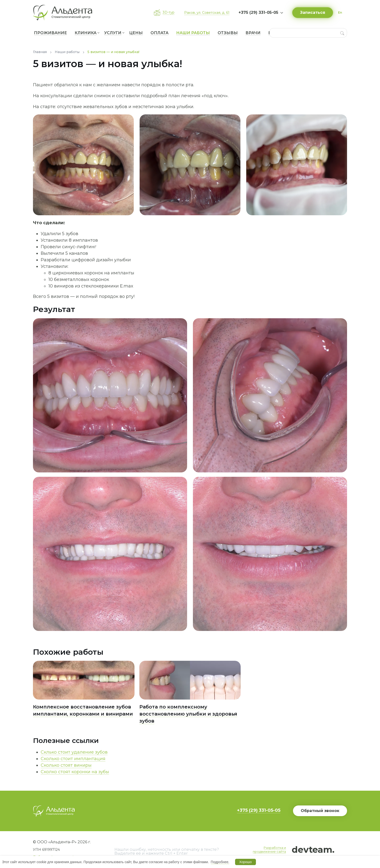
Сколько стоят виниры (66, 765)
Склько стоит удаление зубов (74, 752)
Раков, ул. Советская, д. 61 (207, 13)
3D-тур (169, 12)
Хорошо (245, 862)
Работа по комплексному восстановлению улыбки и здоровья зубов (188, 714)
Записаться (313, 12)
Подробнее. (220, 862)
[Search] (342, 33)
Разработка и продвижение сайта (269, 850)
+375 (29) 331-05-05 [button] (258, 12)
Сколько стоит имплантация (73, 759)
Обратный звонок (320, 811)
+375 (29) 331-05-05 (259, 810)
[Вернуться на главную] (64, 13)
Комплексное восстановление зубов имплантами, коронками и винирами (83, 710)
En (340, 12)
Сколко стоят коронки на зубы (75, 772)
